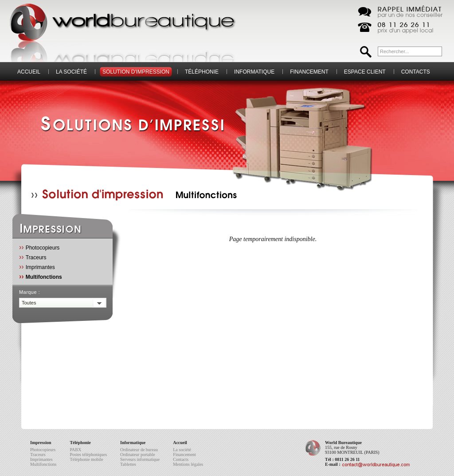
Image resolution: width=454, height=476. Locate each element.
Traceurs (33, 257)
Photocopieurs (39, 247)
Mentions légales (188, 464)
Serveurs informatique (140, 459)
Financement (309, 72)
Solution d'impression (136, 72)
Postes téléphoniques (88, 455)
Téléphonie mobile (86, 459)
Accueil (29, 72)
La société (71, 72)
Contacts (416, 72)
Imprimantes (37, 267)
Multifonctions (41, 276)
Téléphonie (202, 72)
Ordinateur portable (138, 455)
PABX (75, 450)
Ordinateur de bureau (139, 450)
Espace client (365, 72)
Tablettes (128, 464)
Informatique (254, 72)
